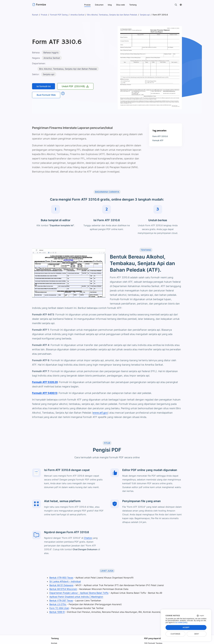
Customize (175, 634)
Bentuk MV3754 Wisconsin (63, 589)
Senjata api (49, 74)
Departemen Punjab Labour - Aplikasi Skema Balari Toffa (78, 593)
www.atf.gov (100, 413)
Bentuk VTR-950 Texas (61, 578)
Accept (186, 628)
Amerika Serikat (52, 58)
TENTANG (146, 250)
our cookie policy (181, 622)
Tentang (55, 638)
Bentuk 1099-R (56, 612)
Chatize (88, 538)
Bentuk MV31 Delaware (61, 585)
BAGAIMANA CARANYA (107, 192)
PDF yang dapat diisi (154, 638)
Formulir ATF (158, 140)
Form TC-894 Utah (59, 608)
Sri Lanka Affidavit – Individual (64, 581)
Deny (197, 634)
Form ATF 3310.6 (160, 136)
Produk (87, 5)
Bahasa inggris (51, 52)
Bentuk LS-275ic (57, 604)
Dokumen (99, 5)
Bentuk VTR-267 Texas (61, 601)
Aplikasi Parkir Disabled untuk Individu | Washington (76, 597)
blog (110, 5)
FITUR (107, 443)
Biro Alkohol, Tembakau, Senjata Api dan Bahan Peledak (68, 69)
